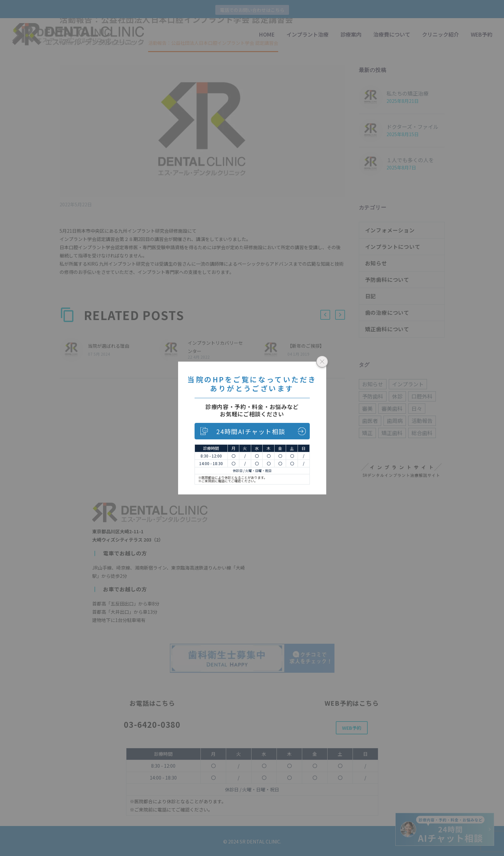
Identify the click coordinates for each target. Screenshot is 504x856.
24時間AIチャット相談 (251, 431)
